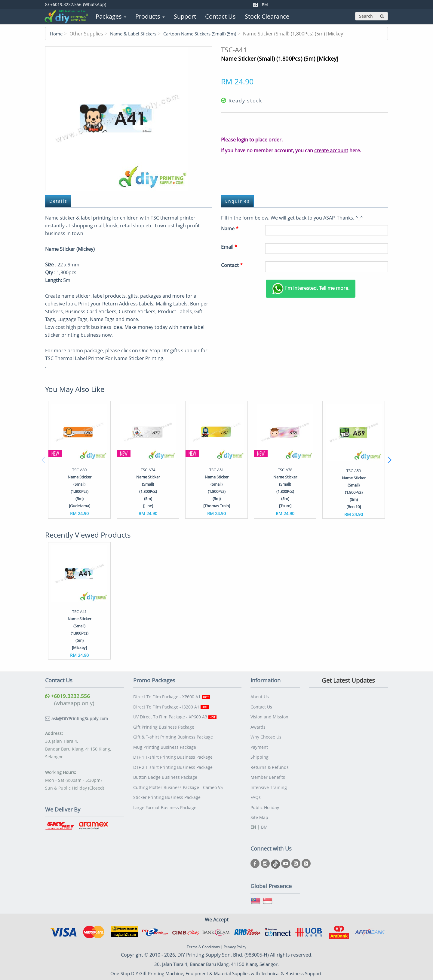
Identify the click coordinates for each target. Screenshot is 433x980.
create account (331, 150)
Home (57, 34)
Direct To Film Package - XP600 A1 (172, 696)
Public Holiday (265, 799)
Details (59, 201)
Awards (258, 724)
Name (230, 229)
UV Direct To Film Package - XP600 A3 (175, 715)
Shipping (259, 752)
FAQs (256, 789)
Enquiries (238, 201)
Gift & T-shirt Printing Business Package (173, 734)
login (243, 140)
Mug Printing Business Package (165, 743)
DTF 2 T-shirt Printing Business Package (173, 762)
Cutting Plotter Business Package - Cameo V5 (178, 780)
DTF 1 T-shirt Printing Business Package (173, 752)
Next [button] (389, 460)
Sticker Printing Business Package (167, 789)
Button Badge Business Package (165, 771)
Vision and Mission (269, 715)
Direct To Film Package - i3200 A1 (171, 706)
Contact (232, 265)
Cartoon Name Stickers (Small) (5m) (209, 34)
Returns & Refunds (270, 762)
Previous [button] (44, 460)
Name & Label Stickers (137, 34)
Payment (259, 743)
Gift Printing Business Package (164, 724)
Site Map (259, 808)
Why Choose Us (266, 734)
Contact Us (261, 706)
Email (229, 247)
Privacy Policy (235, 937)
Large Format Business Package (165, 799)
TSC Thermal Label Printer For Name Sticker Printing (104, 359)
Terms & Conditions (203, 937)
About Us (260, 696)
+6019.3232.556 (68, 696)
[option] (79, 460)
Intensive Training (269, 780)
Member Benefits (268, 771)
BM (265, 5)
